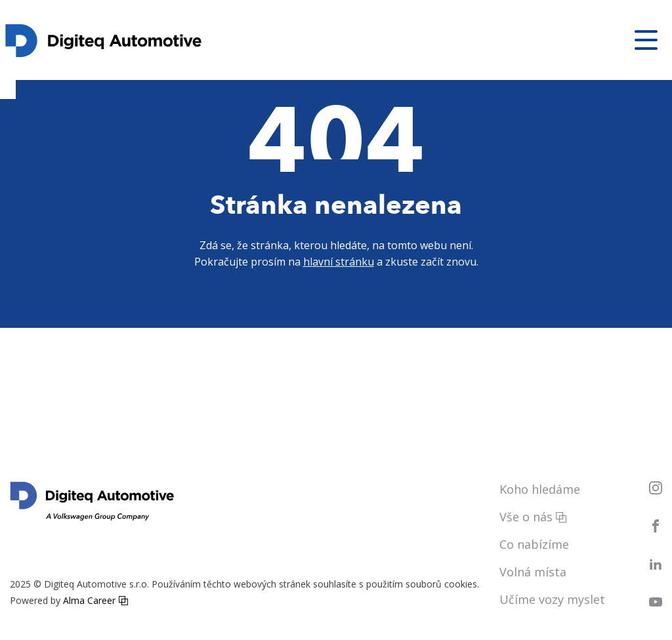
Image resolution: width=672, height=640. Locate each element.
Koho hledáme (540, 489)
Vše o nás (526, 517)
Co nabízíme (534, 544)
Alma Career (89, 600)
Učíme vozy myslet (552, 599)
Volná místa (533, 572)
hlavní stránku (339, 262)
